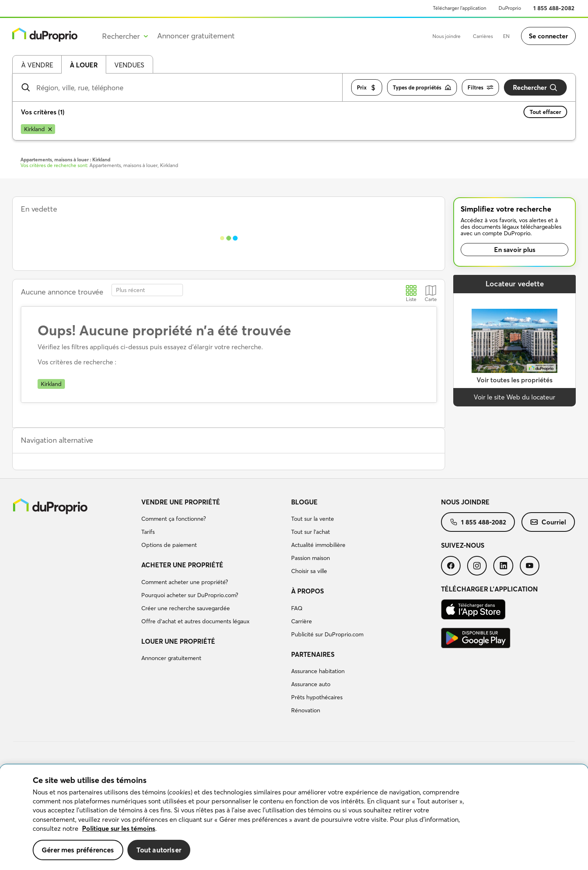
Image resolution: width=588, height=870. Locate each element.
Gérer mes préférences (78, 850)
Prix (367, 88)
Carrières (483, 36)
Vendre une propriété (181, 502)
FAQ (297, 608)
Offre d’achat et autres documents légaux (195, 621)
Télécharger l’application (460, 8)
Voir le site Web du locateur (514, 397)
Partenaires (313, 654)
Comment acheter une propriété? (185, 582)
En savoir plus (515, 250)
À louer (84, 65)
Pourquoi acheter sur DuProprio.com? (190, 595)
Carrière (302, 621)
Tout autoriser (159, 850)
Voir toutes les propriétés (514, 380)
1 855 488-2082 (554, 8)
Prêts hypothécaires (317, 697)
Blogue (304, 502)
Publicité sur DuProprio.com (327, 634)
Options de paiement (169, 545)
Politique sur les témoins (119, 828)
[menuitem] (213, 525)
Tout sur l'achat (311, 532)
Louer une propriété (178, 641)
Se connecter (548, 36)
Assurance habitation (318, 671)
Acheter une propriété (182, 565)
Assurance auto (311, 684)
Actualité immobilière (318, 545)
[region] (294, 817)
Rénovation (306, 710)
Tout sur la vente (313, 519)
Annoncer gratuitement (196, 36)
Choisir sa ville (309, 571)
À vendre (37, 65)
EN (506, 36)
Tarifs (148, 532)
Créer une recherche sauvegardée (186, 608)
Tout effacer (545, 112)
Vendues (129, 65)
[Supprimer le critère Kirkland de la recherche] (38, 129)
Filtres (480, 88)
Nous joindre (447, 36)
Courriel (548, 522)
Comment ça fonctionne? (174, 519)
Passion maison (311, 558)
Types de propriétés (422, 88)
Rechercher (535, 88)
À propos (307, 591)
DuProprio (510, 8)
